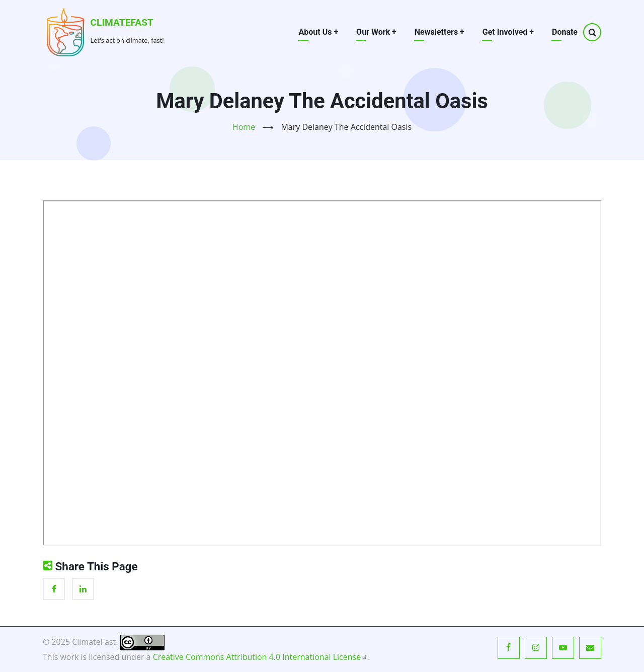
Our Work (376, 32)
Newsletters (439, 32)
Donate (565, 32)
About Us (319, 32)
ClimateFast (122, 22)
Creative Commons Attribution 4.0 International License (261, 657)
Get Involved (508, 32)
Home (244, 127)
